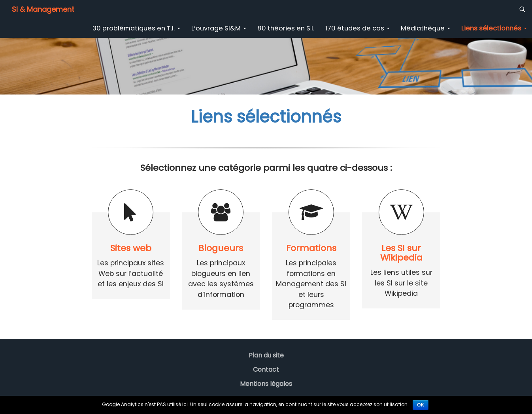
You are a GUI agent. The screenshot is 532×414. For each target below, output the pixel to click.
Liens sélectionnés (491, 28)
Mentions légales (266, 384)
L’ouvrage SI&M (216, 28)
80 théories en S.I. (286, 28)
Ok (421, 405)
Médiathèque (423, 28)
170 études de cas (355, 28)
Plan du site (266, 355)
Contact (266, 370)
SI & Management (43, 9)
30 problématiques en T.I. (134, 28)
